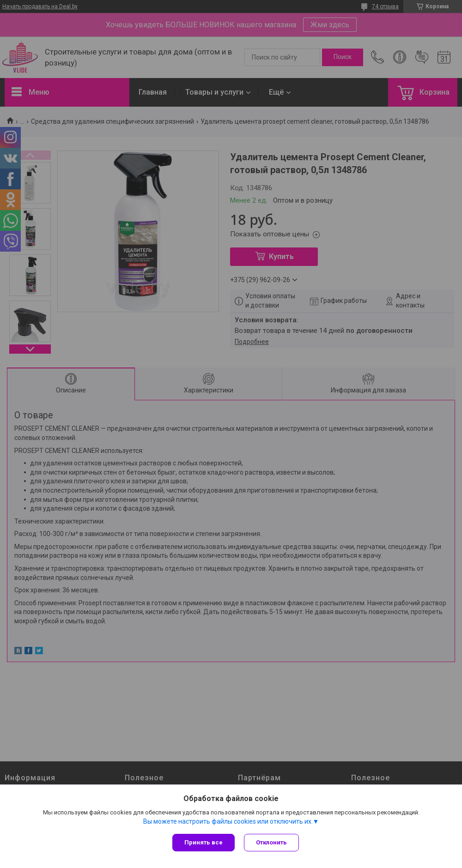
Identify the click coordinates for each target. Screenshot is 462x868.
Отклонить (271, 842)
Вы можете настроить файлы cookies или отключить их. (228, 821)
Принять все (204, 842)
